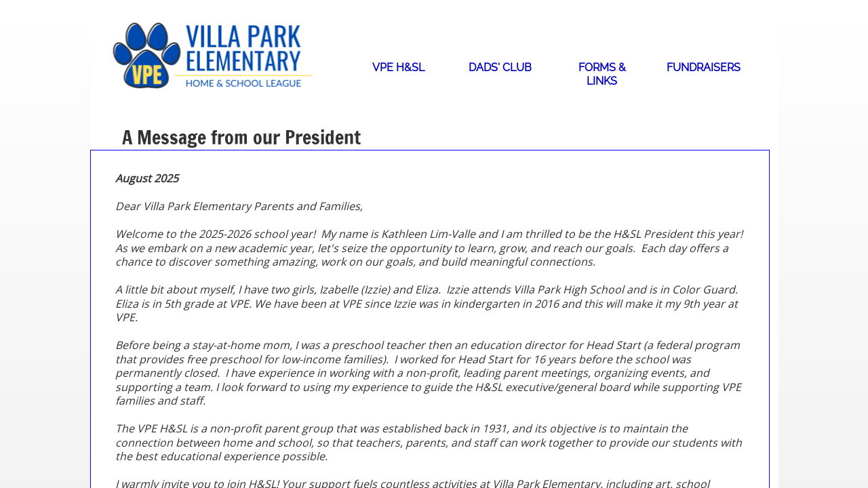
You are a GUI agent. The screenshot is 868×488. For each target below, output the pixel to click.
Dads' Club (500, 67)
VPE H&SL (398, 67)
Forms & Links (602, 74)
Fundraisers (704, 67)
